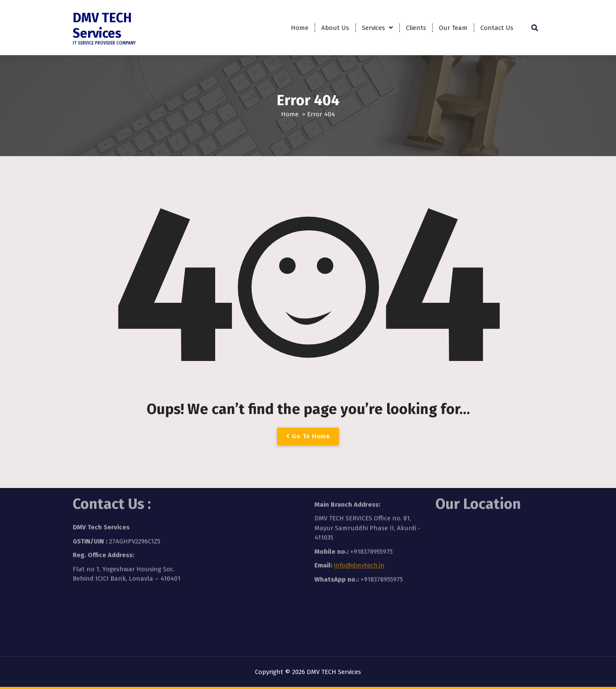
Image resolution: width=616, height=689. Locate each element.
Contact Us (497, 28)
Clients (416, 28)
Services (373, 28)
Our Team (453, 28)
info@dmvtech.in (359, 535)
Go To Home (308, 436)
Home (300, 28)
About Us (335, 28)
